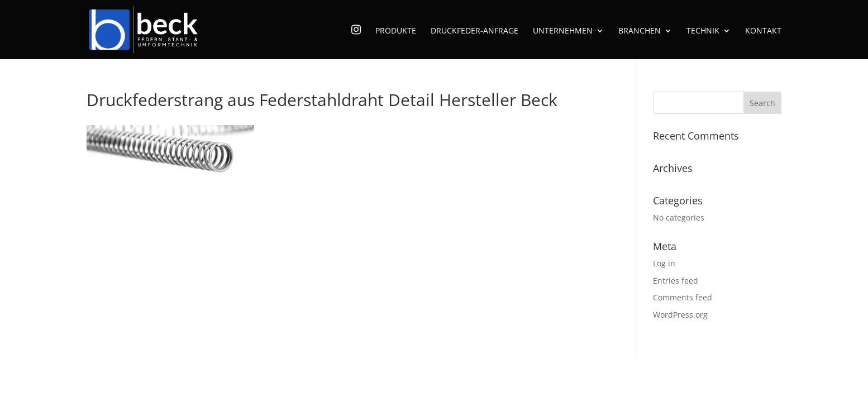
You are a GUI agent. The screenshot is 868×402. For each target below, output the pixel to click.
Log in (664, 263)
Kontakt (763, 31)
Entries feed (676, 281)
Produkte (396, 31)
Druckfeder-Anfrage (474, 31)
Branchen (640, 31)
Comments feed (683, 297)
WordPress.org (680, 315)
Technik (703, 31)
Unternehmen (563, 31)
